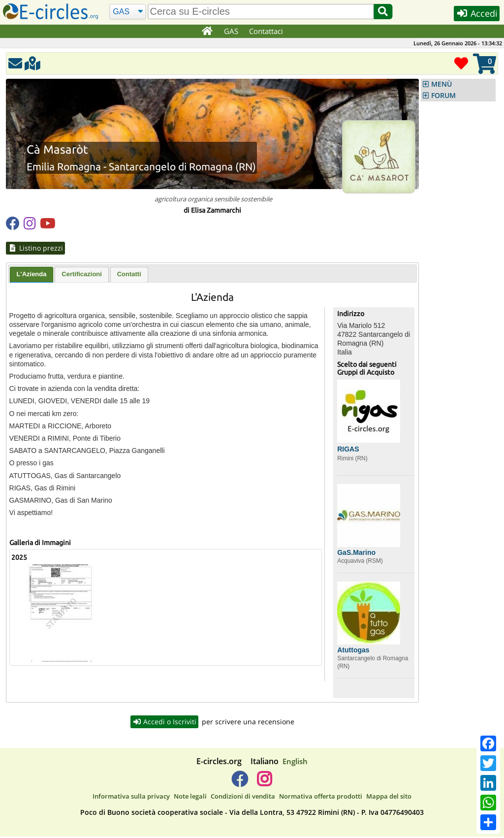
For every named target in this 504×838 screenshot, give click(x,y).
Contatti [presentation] (129, 274)
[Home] (207, 32)
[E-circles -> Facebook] (239, 784)
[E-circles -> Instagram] (264, 784)
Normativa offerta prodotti (321, 797)
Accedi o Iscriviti (164, 722)
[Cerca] (127, 12)
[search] (261, 12)
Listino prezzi (36, 248)
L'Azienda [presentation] (32, 274)
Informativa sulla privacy (131, 797)
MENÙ (441, 84)
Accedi (475, 14)
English (295, 762)
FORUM (443, 96)
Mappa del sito (389, 797)
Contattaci (267, 31)
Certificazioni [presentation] (82, 274)
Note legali (190, 797)
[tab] (32, 275)
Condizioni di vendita (243, 797)
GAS (232, 31)
